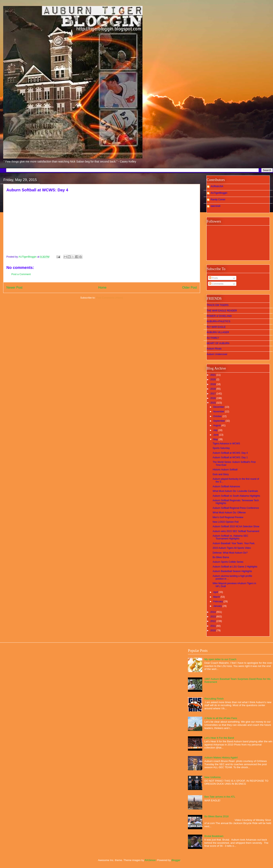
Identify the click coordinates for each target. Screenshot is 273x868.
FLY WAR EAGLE (216, 327)
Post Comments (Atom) (109, 298)
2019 (213, 384)
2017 (213, 394)
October (218, 416)
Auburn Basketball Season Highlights (232, 571)
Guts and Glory (221, 474)
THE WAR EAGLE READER (222, 311)
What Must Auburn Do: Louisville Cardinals (235, 491)
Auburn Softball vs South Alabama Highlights (236, 496)
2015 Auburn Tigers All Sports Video (232, 548)
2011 (213, 626)
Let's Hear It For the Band (219, 738)
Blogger (176, 860)
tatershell (216, 206)
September (219, 421)
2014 (213, 612)
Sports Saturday (221, 448)
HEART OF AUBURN (218, 343)
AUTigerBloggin (219, 193)
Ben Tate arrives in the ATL (220, 797)
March (217, 597)
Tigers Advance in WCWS (226, 444)
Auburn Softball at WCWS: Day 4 (230, 453)
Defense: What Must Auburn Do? (230, 553)
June (216, 435)
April (216, 592)
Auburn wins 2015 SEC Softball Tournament (236, 531)
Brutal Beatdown (214, 836)
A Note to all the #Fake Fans (221, 718)
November (219, 412)
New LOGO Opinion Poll (226, 522)
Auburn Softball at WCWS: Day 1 (230, 457)
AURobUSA (217, 186)
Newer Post (14, 288)
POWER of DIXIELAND (219, 316)
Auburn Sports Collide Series (228, 562)
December (219, 407)
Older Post (190, 288)
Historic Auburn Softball (225, 470)
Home (102, 288)
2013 (213, 617)
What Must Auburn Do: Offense (229, 513)
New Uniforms (213, 777)
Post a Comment (21, 274)
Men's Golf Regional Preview (228, 517)
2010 (213, 631)
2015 (213, 403)
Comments (216, 284)
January (218, 606)
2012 (213, 621)
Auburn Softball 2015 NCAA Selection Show (236, 526)
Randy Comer (218, 199)
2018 (213, 389)
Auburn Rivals (214, 349)
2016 (213, 398)
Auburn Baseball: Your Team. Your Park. (234, 543)
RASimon (150, 860)
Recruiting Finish (214, 699)
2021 (213, 375)
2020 (213, 380)
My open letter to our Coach (220, 659)
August (217, 425)
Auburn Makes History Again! (221, 758)
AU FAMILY (213, 338)
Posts (213, 278)
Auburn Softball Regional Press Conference (236, 508)
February (218, 601)
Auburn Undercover (217, 354)
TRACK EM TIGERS (218, 305)
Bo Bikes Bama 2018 (217, 816)
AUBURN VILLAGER (218, 332)
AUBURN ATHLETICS (218, 321)
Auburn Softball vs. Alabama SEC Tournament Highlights (230, 537)
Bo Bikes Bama (221, 557)
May (216, 439)
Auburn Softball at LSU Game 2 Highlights (235, 567)
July (216, 430)
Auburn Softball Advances (226, 487)
